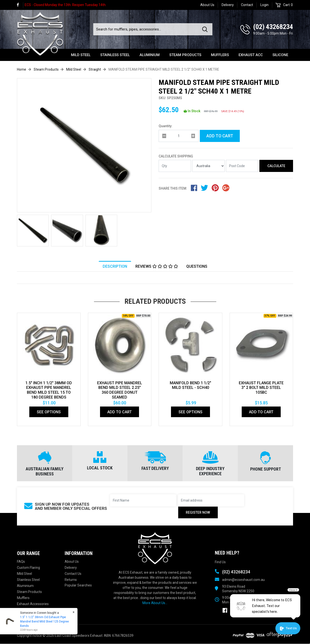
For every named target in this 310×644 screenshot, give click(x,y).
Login (264, 5)
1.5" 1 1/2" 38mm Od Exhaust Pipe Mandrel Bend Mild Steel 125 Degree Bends (44, 622)
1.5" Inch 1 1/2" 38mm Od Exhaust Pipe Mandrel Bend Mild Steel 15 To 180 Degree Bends (49, 390)
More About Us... (155, 603)
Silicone (280, 55)
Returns (71, 580)
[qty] (179, 136)
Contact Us (73, 574)
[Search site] (206, 29)
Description (115, 266)
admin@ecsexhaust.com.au (243, 580)
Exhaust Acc (251, 55)
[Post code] (242, 166)
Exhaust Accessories (33, 604)
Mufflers (220, 55)
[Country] (209, 166)
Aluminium (150, 55)
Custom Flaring (28, 568)
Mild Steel (81, 55)
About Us (207, 5)
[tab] (115, 266)
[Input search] (146, 29)
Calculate (276, 166)
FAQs (21, 562)
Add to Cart (220, 136)
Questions (197, 266)
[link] (20, 5)
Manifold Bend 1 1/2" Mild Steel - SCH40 (190, 385)
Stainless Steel (115, 55)
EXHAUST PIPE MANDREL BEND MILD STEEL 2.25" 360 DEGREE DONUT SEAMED (120, 390)
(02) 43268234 (273, 27)
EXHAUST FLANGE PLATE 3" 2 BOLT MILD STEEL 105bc (261, 388)
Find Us (220, 562)
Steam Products (185, 55)
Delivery (228, 5)
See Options (49, 412)
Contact (247, 5)
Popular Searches (78, 585)
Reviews (157, 266)
